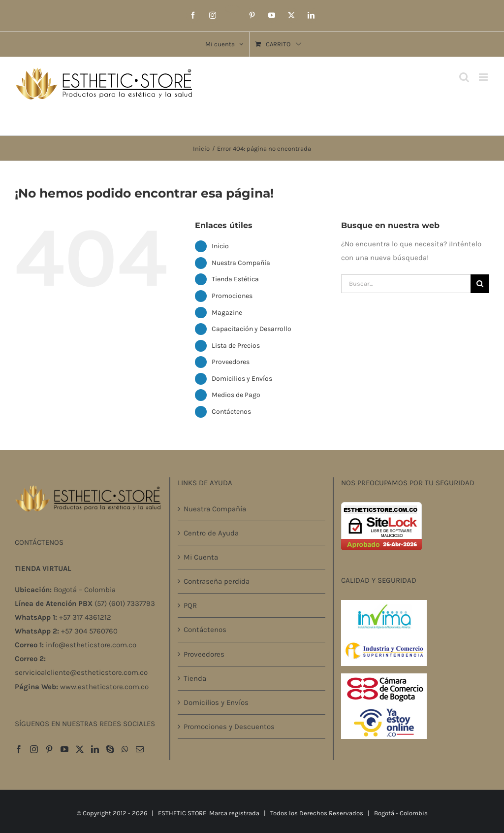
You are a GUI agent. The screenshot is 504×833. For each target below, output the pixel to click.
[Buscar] (480, 284)
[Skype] (110, 749)
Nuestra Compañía (241, 263)
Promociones (232, 296)
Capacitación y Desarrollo (252, 329)
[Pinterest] (49, 749)
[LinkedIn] (95, 749)
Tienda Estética (235, 279)
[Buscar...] (406, 284)
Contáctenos (231, 412)
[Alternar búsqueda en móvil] (464, 77)
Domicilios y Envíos (242, 379)
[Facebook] (19, 749)
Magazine (227, 313)
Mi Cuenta (201, 557)
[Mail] (140, 749)
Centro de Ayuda (211, 533)
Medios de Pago (236, 395)
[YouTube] (64, 749)
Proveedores (231, 362)
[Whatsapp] (125, 749)
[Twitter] (80, 749)
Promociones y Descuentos (229, 727)
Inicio (220, 246)
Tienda (195, 678)
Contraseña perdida (217, 581)
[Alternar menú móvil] (484, 77)
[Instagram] (34, 749)
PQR (190, 605)
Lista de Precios (236, 346)
